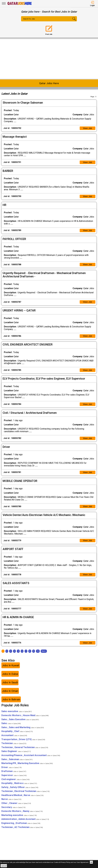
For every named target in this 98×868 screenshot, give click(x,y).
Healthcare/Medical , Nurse (22, 799)
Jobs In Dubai (10, 677)
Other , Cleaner (16, 807)
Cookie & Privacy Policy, (62, 862)
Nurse (11, 803)
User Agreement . (83, 862)
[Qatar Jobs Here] (20, 5)
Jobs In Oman (10, 694)
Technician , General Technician (25, 751)
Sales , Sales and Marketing (23, 731)
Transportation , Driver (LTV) (23, 743)
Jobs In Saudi (10, 686)
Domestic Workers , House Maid (25, 719)
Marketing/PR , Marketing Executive (27, 767)
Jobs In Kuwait (11, 669)
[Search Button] (72, 21)
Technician (14, 747)
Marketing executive (19, 819)
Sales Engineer (16, 755)
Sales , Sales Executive (20, 723)
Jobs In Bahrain (11, 703)
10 (38, 654)
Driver (12, 771)
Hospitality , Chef (17, 735)
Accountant (14, 739)
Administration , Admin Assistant (25, 823)
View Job (87, 128)
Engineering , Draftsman (21, 826)
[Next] (44, 654)
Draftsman (14, 775)
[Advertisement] (49, 58)
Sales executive (17, 715)
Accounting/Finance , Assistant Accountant (31, 759)
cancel (4, 866)
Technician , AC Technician (22, 831)
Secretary (13, 811)
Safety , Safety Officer (20, 791)
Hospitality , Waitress (19, 787)
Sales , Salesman (17, 763)
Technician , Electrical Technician (26, 795)
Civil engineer (15, 783)
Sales (11, 727)
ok (91, 862)
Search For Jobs (29, 19)
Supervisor (14, 779)
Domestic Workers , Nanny (22, 815)
